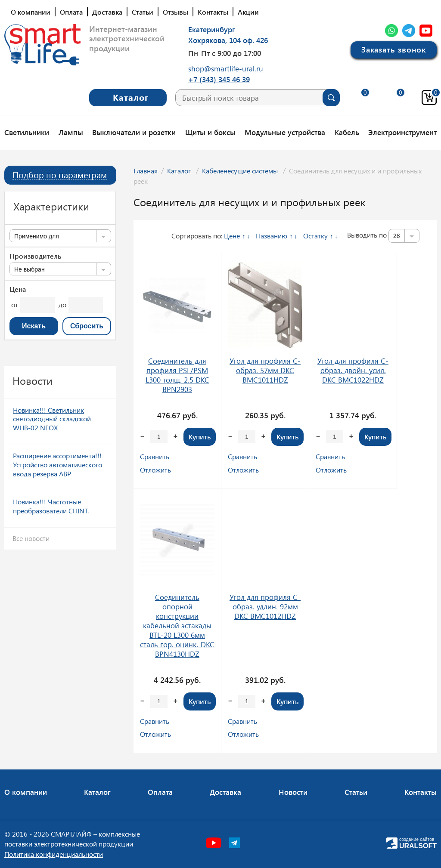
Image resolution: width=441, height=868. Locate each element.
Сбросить (87, 326)
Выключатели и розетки (134, 132)
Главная (146, 171)
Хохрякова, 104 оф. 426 (228, 40)
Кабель (347, 132)
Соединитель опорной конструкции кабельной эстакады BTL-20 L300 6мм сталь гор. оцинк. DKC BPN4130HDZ (177, 625)
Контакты (213, 12)
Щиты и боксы (210, 132)
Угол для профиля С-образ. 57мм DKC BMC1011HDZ (265, 370)
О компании (31, 12)
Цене (232, 236)
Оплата (71, 12)
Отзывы (175, 12)
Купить (200, 437)
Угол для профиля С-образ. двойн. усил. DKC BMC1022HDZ (353, 370)
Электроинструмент (402, 132)
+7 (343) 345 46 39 (219, 79)
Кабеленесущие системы (240, 171)
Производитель (35, 256)
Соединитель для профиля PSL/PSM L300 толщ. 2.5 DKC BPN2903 (177, 375)
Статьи (143, 12)
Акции (248, 12)
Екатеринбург (212, 29)
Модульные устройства (285, 132)
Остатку (315, 236)
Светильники (27, 132)
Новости (293, 792)
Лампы (71, 132)
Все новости (31, 538)
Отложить (155, 470)
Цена (18, 289)
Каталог (179, 171)
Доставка (107, 12)
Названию (272, 236)
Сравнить (155, 456)
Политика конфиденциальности (54, 854)
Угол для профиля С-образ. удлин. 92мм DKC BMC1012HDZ (265, 606)
